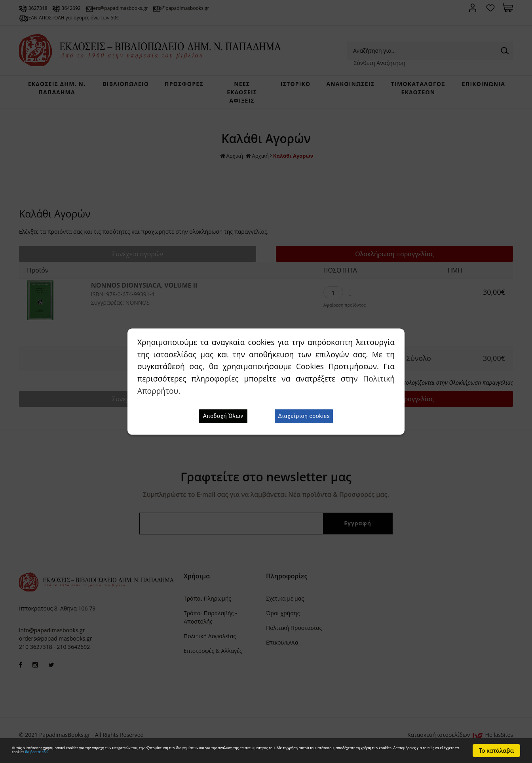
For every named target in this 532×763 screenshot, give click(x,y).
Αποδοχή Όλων (223, 416)
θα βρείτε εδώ (349, 754)
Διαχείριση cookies (304, 416)
